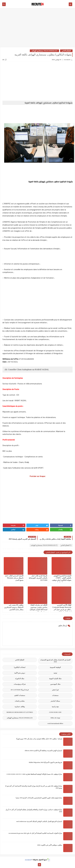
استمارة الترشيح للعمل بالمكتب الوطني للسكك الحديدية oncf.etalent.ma (39, 821)
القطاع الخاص (66, 51)
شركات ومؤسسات (20, 684)
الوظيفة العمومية (55, 667)
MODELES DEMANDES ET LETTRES (20, 712)
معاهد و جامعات (20, 701)
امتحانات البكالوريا (20, 667)
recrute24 (28, 860)
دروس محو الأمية (20, 673)
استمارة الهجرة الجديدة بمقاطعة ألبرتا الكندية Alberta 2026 (43, 751)
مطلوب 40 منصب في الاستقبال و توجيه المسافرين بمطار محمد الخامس (14, 607)
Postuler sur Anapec (37, 476)
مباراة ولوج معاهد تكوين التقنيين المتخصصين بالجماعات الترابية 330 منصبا (39, 798)
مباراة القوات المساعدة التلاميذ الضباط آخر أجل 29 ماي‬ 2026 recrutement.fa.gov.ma (35, 833)
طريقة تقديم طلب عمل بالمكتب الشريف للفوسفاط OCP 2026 (38, 578)
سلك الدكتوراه (20, 679)
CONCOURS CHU (55, 712)
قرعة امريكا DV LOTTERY (20, 690)
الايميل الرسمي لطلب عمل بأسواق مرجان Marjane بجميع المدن (14, 578)
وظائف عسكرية (20, 707)
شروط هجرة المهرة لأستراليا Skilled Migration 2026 (45, 762)
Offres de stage (55, 718)
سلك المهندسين (55, 684)
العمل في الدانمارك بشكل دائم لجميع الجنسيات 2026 (55, 661)
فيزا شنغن (55, 690)
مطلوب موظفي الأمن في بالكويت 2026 (50, 845)
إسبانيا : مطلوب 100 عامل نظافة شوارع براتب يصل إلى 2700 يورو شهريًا (39, 739)
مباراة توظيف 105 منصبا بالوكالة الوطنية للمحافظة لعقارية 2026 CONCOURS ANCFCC (34, 774)
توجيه (55, 673)
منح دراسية (55, 707)
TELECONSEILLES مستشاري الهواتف (44, 51)
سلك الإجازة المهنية (55, 679)
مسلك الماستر (55, 701)
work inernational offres (55, 723)
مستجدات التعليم (20, 695)
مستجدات (55, 695)
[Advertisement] (37, 29)
